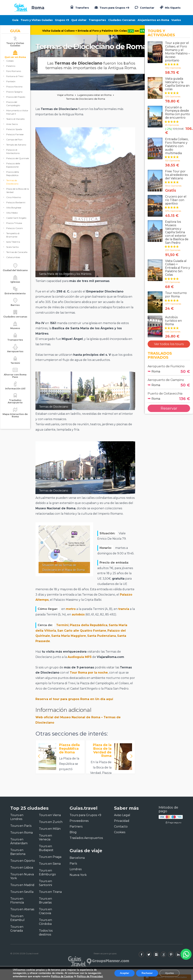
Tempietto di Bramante (13, 239)
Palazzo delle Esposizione (13, 169)
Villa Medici (12, 217)
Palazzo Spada (14, 133)
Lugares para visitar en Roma (94, 95)
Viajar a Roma (65, 95)
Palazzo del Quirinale (18, 163)
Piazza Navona (14, 91)
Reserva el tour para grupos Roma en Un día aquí (74, 699)
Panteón (11, 86)
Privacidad (122, 821)
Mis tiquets (170, 8)
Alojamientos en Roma (153, 20)
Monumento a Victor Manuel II (17, 116)
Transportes (97, 20)
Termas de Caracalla (17, 256)
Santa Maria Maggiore (69, 636)
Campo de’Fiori (14, 144)
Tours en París (21, 826)
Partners (76, 827)
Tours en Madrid (22, 885)
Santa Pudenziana (102, 636)
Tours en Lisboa (22, 868)
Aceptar (125, 973)
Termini (62, 625)
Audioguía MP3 (80, 657)
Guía (15, 20)
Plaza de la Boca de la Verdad (18, 195)
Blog (73, 832)
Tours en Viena (50, 815)
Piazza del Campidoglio (13, 108)
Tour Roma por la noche (89, 673)
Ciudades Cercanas (122, 20)
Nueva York (78, 875)
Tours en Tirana (50, 892)
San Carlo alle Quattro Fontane (82, 631)
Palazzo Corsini (15, 232)
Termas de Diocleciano (12, 186)
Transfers (79, 7)
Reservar (169, 408)
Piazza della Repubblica (13, 178)
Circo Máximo (14, 201)
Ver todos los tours (169, 344)
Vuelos (176, 20)
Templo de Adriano (16, 149)
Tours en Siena (50, 864)
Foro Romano (14, 75)
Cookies (120, 832)
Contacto (121, 827)
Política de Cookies (62, 976)
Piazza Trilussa (14, 227)
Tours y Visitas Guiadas (37, 20)
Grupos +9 (62, 20)
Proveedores (79, 821)
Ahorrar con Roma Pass (15, 380)
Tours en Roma (21, 833)
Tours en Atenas (22, 909)
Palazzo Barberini (16, 207)
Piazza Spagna (14, 96)
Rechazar (147, 973)
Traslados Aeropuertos (86, 838)
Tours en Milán (50, 829)
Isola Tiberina (13, 246)
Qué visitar (79, 20)
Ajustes (169, 973)
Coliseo (10, 65)
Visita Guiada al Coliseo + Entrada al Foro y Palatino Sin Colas (91, 31)
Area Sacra (12, 128)
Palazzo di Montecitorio (13, 156)
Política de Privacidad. (90, 976)
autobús (78, 614)
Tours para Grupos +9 (111, 7)
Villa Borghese (14, 212)
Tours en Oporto (23, 861)
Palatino (11, 70)
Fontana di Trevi (15, 80)
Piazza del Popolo (16, 101)
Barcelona (77, 858)
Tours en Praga (50, 857)
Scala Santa (12, 251)
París (73, 863)
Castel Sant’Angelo (16, 222)
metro (71, 609)
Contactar (144, 7)
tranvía (124, 609)
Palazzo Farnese (15, 139)
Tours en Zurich (51, 822)
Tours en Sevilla (22, 892)
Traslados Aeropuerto (15, 406)
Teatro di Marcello (15, 123)
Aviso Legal (122, 815)
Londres (76, 869)
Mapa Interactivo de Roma (15, 420)
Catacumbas (13, 261)
